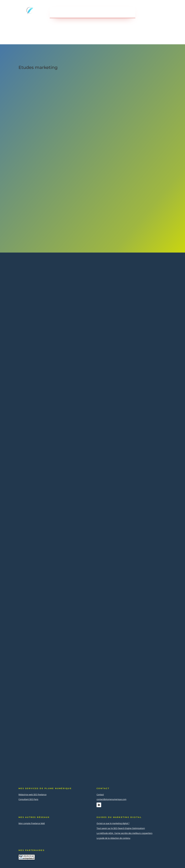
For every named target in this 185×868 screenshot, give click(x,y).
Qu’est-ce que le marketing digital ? (113, 823)
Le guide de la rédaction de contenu (113, 838)
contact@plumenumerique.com (111, 799)
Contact (128, 12)
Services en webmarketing (71, 12)
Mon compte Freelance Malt (32, 823)
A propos (101, 12)
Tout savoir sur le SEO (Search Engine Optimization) (121, 828)
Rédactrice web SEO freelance (33, 795)
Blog (115, 12)
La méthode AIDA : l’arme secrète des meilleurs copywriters (124, 833)
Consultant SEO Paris (28, 799)
